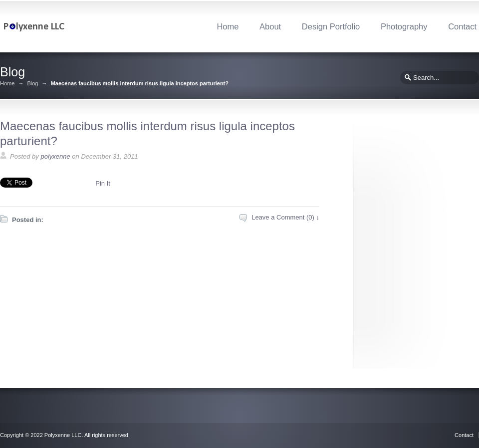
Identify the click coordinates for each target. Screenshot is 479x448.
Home (228, 26)
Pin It (103, 183)
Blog (32, 84)
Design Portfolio (331, 26)
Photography (404, 26)
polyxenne (55, 156)
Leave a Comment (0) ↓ (285, 217)
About (270, 26)
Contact (462, 26)
